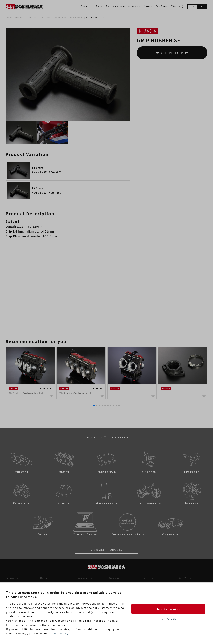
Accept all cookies (169, 609)
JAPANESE (169, 619)
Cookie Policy (59, 633)
